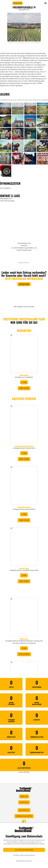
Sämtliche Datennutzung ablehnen (24, 855)
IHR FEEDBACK (24, 810)
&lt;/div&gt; (24, 487)
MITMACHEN (18, 3)
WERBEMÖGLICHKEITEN (24, 816)
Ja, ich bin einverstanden (24, 850)
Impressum (28, 861)
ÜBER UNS (24, 796)
